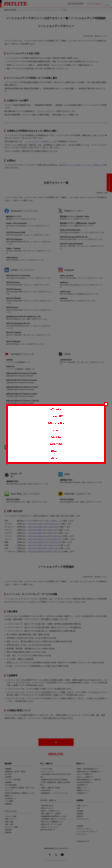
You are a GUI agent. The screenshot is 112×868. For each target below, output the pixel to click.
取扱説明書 (56, 437)
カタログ (56, 430)
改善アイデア (56, 458)
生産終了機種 (56, 444)
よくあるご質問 (56, 416)
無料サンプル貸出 (56, 423)
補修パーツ (56, 451)
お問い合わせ (56, 409)
